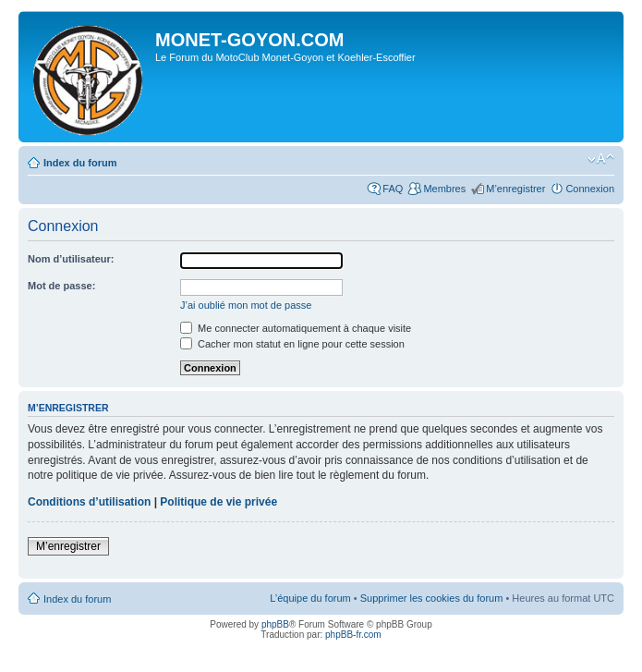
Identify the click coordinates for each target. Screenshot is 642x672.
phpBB (275, 624)
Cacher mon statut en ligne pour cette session (292, 344)
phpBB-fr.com (353, 635)
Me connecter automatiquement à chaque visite (296, 328)
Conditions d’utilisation (89, 502)
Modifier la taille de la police (601, 159)
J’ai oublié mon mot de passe (246, 305)
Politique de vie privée (218, 502)
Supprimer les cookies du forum (432, 598)
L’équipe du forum (310, 598)
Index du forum (80, 163)
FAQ (393, 189)
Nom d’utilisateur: (71, 259)
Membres (444, 189)
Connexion (590, 189)
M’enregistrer (515, 189)
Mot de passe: (61, 286)
